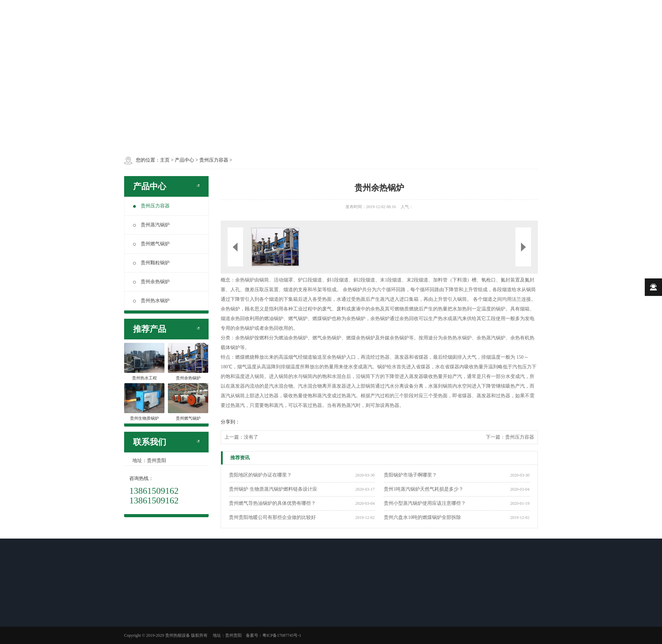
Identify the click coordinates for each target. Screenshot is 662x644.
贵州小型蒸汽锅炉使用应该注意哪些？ (425, 503)
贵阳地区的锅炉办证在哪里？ (260, 475)
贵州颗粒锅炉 (151, 263)
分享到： (230, 422)
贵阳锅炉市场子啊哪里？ (410, 475)
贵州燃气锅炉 (151, 244)
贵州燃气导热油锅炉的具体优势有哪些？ (272, 503)
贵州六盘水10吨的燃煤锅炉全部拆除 (422, 517)
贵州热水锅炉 (151, 301)
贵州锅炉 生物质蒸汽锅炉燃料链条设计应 (273, 489)
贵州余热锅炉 (151, 282)
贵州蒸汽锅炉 (151, 225)
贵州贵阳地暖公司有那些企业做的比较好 (272, 517)
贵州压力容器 (151, 206)
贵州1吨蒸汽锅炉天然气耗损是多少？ (424, 489)
